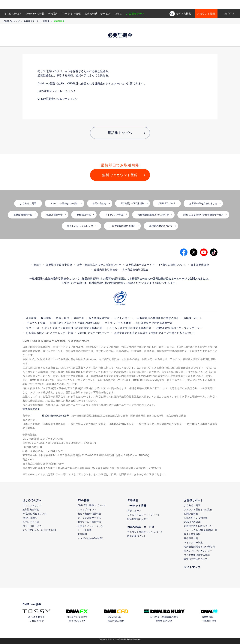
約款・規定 (63, 318)
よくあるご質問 (28, 203)
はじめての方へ (13, 14)
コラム (118, 14)
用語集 (46, 21)
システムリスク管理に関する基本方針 (129, 328)
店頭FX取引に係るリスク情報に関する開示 (75, 323)
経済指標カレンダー (138, 519)
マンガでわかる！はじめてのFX (39, 530)
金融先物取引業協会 (106, 270)
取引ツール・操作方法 (89, 522)
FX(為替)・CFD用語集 (133, 203)
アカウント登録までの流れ (64, 203)
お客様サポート (135, 14)
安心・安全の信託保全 (89, 514)
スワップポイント (87, 510)
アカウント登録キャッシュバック (145, 532)
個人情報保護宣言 (99, 318)
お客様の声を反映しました (203, 203)
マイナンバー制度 (114, 215)
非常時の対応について (161, 226)
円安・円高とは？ (32, 526)
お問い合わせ (100, 203)
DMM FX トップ (12, 21)
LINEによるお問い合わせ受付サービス (203, 215)
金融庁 (37, 265)
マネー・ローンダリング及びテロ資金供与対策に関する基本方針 (64, 328)
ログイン (229, 14)
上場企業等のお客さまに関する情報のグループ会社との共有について (155, 333)
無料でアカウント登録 (120, 175)
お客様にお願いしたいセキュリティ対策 (50, 333)
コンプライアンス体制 (118, 323)
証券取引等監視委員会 (59, 265)
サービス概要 (85, 530)
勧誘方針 (79, 318)
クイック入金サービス (89, 518)
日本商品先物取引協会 (135, 270)
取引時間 (82, 534)
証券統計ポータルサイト (140, 265)
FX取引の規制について (173, 265)
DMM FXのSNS (167, 203)
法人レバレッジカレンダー (81, 226)
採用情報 (46, 318)
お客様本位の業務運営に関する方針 (158, 318)
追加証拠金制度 (31, 510)
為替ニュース (134, 511)
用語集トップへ (120, 133)
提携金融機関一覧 (23, 215)
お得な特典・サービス (98, 14)
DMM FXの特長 (35, 14)
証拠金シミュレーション (91, 526)
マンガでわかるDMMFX (90, 538)
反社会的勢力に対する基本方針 (154, 323)
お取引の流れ (30, 518)
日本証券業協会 (200, 265)
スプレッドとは (31, 522)
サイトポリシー (123, 318)
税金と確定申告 (55, 215)
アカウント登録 (206, 14)
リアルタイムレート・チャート (144, 515)
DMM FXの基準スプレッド (92, 505)
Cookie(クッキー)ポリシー (94, 333)
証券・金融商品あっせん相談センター (99, 265)
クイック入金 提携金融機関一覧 (201, 530)
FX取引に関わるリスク (35, 514)
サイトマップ (192, 567)
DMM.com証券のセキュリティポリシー (179, 328)
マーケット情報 (72, 14)
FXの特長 (83, 500)
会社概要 (31, 318)
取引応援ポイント (137, 536)
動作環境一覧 (84, 215)
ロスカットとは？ (32, 505)
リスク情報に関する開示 (122, 226)
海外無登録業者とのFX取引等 (153, 215)
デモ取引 (53, 14)
